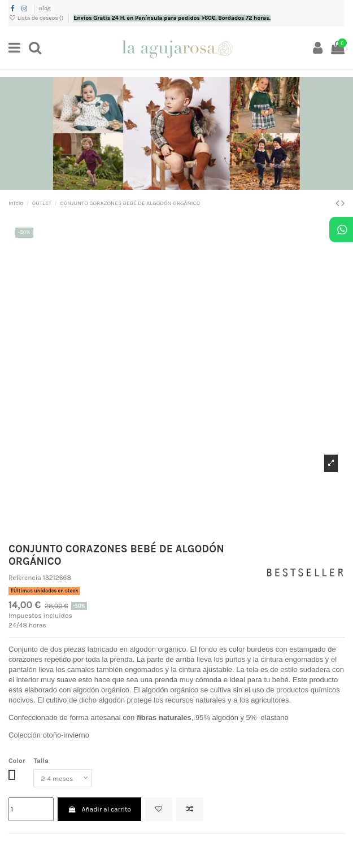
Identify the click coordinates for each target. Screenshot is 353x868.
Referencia (25, 578)
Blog (45, 8)
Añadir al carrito (99, 809)
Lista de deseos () (37, 18)
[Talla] (63, 778)
